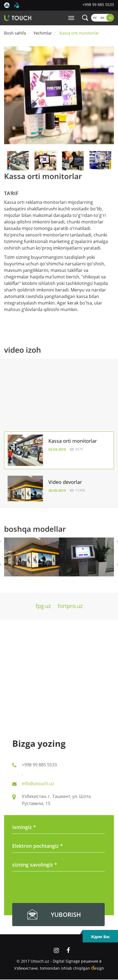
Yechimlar (43, 33)
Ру (95, 18)
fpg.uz (43, 606)
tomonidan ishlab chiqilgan (72, 968)
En (103, 18)
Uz (110, 18)
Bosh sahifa (15, 33)
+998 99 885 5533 (98, 4)
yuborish (66, 914)
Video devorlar (65, 482)
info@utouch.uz (38, 784)
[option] (59, 95)
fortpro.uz (70, 606)
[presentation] (54, 888)
